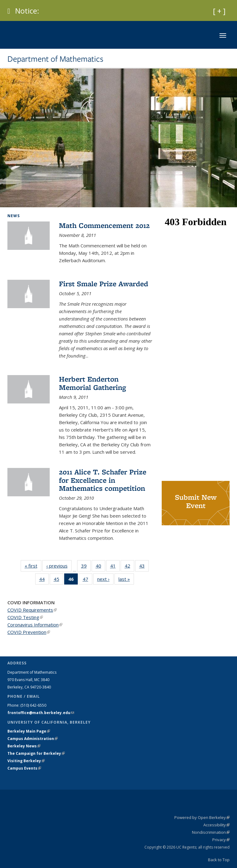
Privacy (221, 840)
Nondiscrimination (211, 832)
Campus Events (24, 768)
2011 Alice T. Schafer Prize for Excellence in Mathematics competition (103, 480)
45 (58, 580)
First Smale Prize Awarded (104, 284)
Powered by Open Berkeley (202, 817)
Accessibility (216, 825)
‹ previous (59, 566)
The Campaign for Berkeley (36, 753)
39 (86, 567)
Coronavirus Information (35, 625)
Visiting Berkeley (26, 761)
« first (33, 566)
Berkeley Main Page (29, 731)
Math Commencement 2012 (104, 225)
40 (100, 567)
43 (144, 567)
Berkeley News (24, 746)
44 (44, 580)
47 (87, 580)
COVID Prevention (29, 632)
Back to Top (219, 860)
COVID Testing (25, 617)
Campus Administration (33, 739)
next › (105, 579)
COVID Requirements (32, 610)
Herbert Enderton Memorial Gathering (92, 383)
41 (115, 567)
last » (126, 579)
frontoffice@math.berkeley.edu (41, 713)
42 (129, 567)
